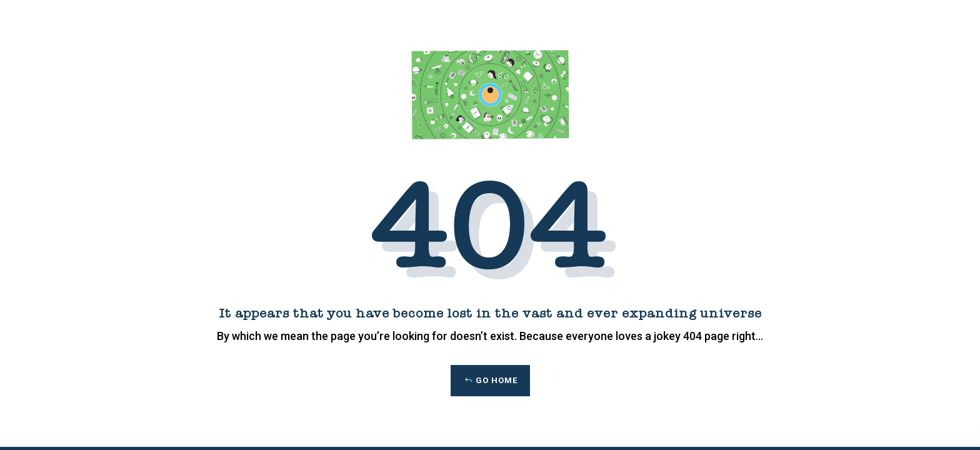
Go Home (497, 380)
